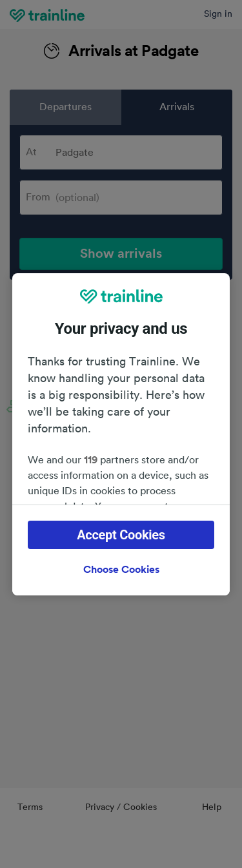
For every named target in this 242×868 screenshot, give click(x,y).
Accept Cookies (121, 535)
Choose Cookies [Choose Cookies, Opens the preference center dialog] (121, 570)
